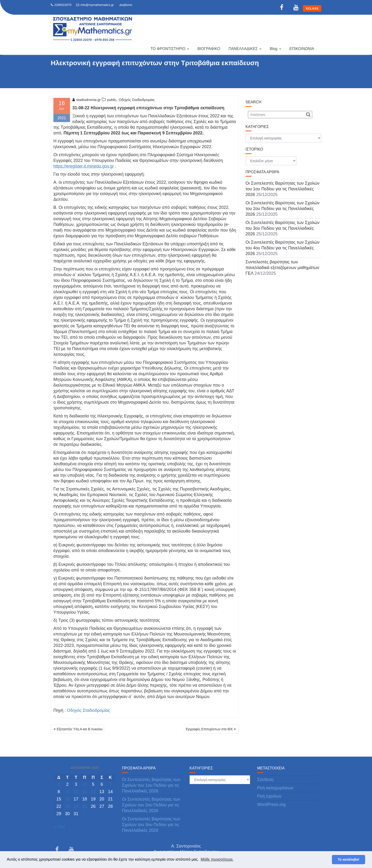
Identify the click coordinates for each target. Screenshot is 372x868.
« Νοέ (60, 827)
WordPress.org (271, 804)
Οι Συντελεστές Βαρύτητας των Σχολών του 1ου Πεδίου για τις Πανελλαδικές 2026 (283, 189)
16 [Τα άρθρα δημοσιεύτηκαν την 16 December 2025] (67, 799)
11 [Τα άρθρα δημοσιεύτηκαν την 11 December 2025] (84, 792)
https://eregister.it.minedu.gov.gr (84, 166)
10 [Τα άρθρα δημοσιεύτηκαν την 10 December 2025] (76, 792)
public (112, 100)
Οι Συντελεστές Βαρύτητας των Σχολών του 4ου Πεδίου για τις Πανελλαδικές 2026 (283, 248)
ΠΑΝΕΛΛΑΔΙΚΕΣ (243, 49)
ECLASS (312, 8)
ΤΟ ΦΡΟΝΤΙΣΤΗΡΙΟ (168, 49)
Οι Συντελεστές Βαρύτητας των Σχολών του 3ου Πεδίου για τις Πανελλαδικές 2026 (283, 228)
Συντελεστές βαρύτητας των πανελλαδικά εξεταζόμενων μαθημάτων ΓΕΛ (282, 268)
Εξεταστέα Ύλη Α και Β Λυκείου (80, 729)
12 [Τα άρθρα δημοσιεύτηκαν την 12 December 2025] (93, 792)
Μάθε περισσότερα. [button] (217, 859)
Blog (274, 49)
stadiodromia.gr (86, 100)
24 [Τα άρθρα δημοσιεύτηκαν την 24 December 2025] (76, 806)
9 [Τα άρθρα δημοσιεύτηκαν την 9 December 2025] (67, 792)
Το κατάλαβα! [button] (349, 859)
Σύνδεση (265, 780)
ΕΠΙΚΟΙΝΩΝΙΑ (302, 49)
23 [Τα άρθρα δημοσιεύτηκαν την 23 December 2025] (67, 806)
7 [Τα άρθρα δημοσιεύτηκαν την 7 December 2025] (110, 784)
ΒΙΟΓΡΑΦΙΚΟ (209, 49)
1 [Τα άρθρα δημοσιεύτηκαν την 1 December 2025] (59, 784)
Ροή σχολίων (269, 796)
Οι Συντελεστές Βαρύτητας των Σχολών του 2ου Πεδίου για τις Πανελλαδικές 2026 (283, 209)
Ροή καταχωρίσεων (275, 788)
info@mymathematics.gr (95, 5)
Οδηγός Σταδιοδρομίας (137, 100)
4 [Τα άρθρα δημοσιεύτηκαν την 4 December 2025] (84, 784)
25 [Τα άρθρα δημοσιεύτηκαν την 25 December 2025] (84, 806)
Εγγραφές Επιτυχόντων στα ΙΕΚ (209, 729)
